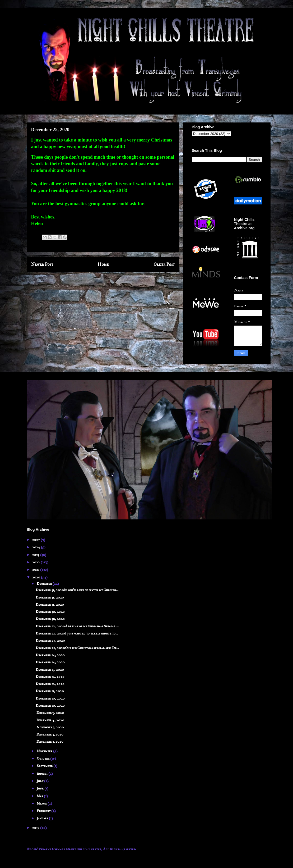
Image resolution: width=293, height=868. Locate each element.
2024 (37, 547)
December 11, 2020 (50, 691)
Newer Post (42, 265)
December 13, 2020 (50, 670)
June (41, 788)
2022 (36, 562)
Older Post (164, 265)
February (44, 811)
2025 (36, 540)
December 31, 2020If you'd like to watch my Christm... (77, 590)
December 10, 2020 (50, 698)
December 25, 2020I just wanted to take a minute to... (77, 633)
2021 (36, 570)
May (40, 796)
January (43, 818)
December (45, 584)
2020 (37, 577)
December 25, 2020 (50, 641)
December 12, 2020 (50, 677)
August (43, 774)
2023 (36, 555)
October (43, 759)
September (45, 766)
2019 (36, 828)
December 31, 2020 (50, 597)
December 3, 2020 (50, 734)
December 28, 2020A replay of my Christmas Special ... (77, 626)
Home (103, 265)
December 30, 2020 (50, 612)
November (45, 751)
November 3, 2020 (50, 727)
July (40, 781)
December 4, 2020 (50, 720)
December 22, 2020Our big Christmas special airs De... (77, 648)
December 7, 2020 (50, 713)
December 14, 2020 (50, 655)
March (42, 803)
